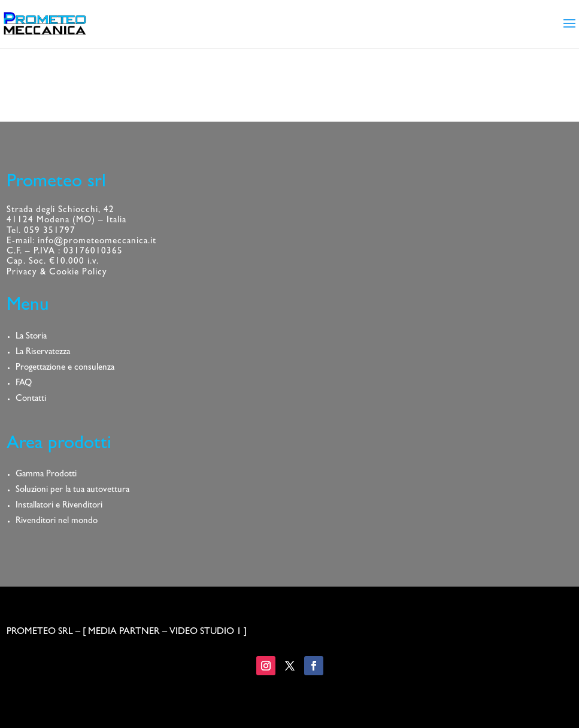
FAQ (24, 384)
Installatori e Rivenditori (59, 506)
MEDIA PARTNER (124, 632)
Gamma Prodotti (46, 475)
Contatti (31, 399)
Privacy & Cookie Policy (57, 273)
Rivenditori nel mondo (57, 522)
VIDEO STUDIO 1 (205, 632)
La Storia (31, 337)
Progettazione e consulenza (65, 368)
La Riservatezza (43, 353)
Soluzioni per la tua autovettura (72, 490)
